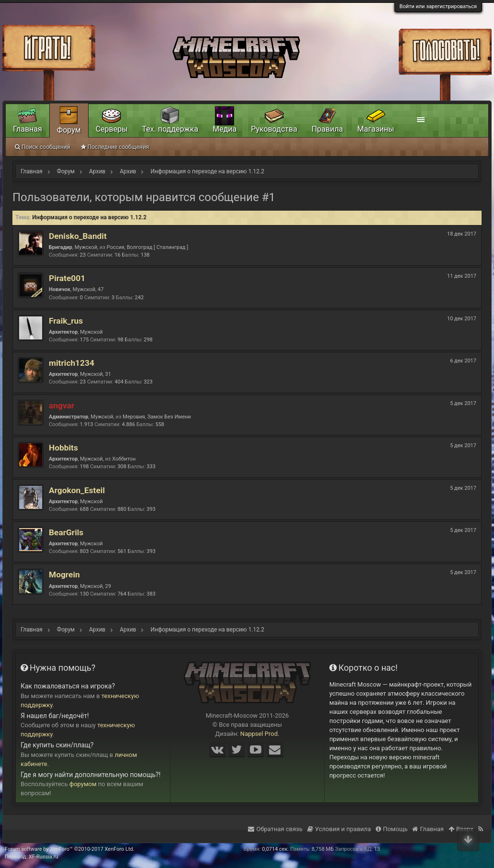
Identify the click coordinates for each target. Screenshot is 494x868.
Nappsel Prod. (260, 734)
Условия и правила (339, 829)
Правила (327, 129)
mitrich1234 (72, 363)
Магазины (376, 129)
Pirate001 (67, 278)
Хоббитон (124, 459)
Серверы (112, 129)
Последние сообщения (115, 147)
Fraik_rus (66, 321)
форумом (83, 784)
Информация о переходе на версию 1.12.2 (89, 217)
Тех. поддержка (170, 129)
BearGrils (66, 532)
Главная (28, 129)
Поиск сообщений (43, 147)
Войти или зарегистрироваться (438, 6)
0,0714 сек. (275, 849)
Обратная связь (275, 829)
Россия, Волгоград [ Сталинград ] (147, 247)
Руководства (274, 129)
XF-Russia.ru (44, 857)
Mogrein (64, 575)
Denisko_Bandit (78, 236)
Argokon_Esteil (77, 490)
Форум (69, 130)
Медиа (225, 129)
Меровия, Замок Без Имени (157, 417)
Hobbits (63, 448)
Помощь (392, 829)
